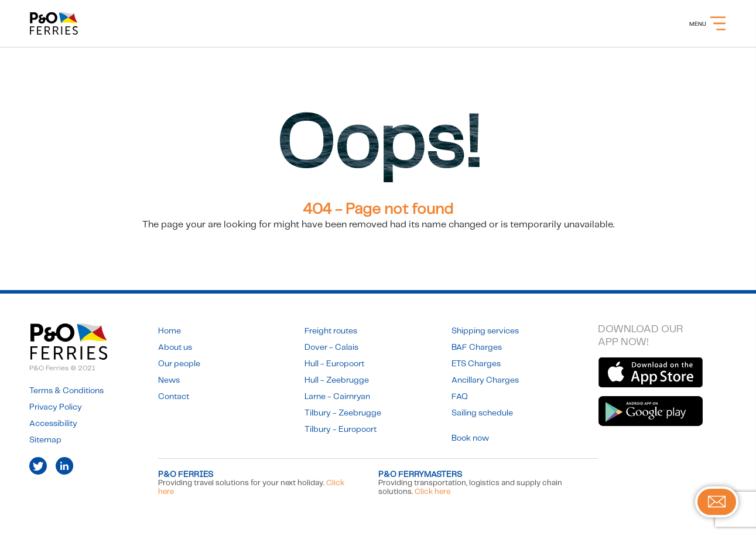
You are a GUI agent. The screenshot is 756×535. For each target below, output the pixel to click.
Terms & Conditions (66, 391)
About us (175, 347)
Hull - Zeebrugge (337, 380)
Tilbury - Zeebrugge (343, 413)
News (169, 380)
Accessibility (53, 424)
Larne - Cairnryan (337, 397)
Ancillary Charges (485, 380)
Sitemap (45, 440)
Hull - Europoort (334, 364)
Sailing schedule (482, 413)
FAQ (460, 397)
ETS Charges (476, 364)
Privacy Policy (56, 407)
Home (170, 331)
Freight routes (331, 331)
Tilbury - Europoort (341, 430)
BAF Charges (477, 347)
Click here (432, 492)
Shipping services (485, 331)
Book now (470, 438)
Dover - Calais (331, 347)
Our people (179, 364)
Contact (174, 397)
